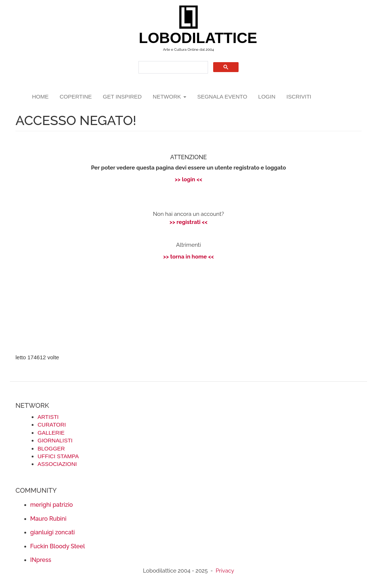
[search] (172, 67)
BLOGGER (51, 448)
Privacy (225, 571)
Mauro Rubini (48, 519)
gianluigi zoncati (52, 532)
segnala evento (222, 97)
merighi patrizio (52, 505)
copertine (76, 97)
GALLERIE (51, 433)
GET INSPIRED (122, 97)
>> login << (188, 179)
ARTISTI (48, 417)
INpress (41, 560)
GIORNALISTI (55, 440)
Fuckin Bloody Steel (58, 546)
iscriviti (299, 97)
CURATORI (52, 425)
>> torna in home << (188, 257)
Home (40, 97)
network (170, 97)
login (267, 97)
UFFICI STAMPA (58, 456)
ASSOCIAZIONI (57, 464)
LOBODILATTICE (191, 38)
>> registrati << (188, 222)
